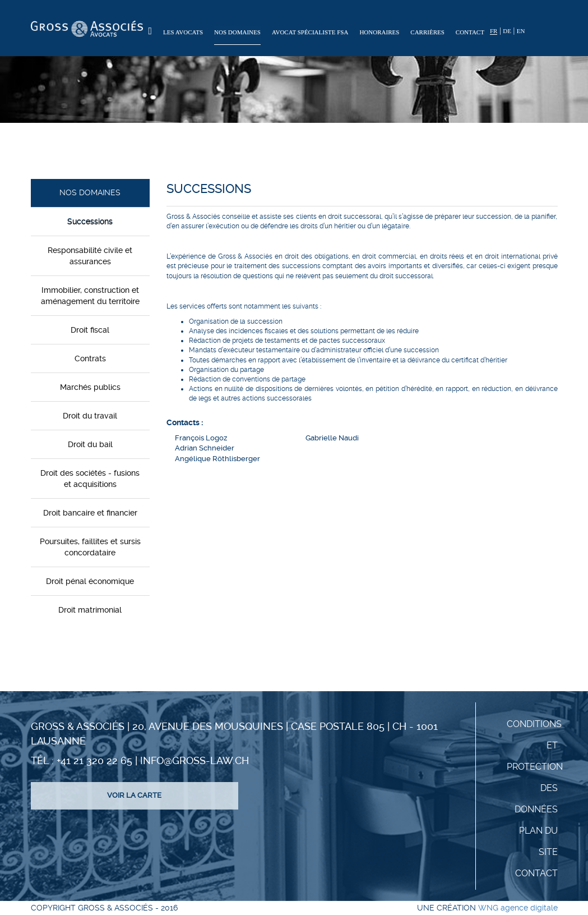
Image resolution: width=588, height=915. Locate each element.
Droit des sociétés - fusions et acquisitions (90, 479)
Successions (90, 222)
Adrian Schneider (205, 448)
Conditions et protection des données (535, 767)
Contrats (90, 358)
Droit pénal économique (90, 581)
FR (494, 31)
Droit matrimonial (90, 610)
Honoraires (379, 32)
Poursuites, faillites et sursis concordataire (90, 547)
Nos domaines (237, 32)
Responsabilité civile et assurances (90, 256)
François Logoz (201, 438)
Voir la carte (134, 795)
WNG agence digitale (518, 908)
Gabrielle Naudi (332, 438)
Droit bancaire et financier (90, 513)
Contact (470, 32)
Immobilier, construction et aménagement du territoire (90, 296)
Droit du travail (90, 416)
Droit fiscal (90, 330)
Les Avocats (183, 32)
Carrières (427, 32)
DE (507, 31)
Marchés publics (90, 387)
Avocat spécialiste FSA (310, 32)
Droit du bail (90, 444)
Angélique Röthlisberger (217, 459)
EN (521, 31)
